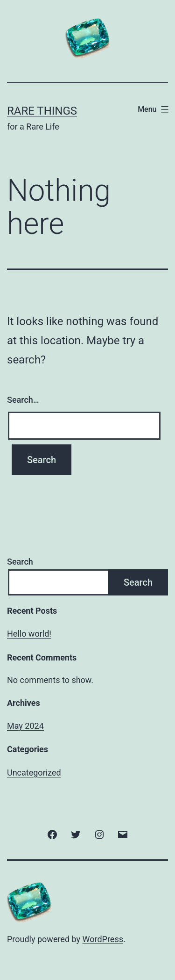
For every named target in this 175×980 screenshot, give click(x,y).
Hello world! (29, 634)
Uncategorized (34, 773)
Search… (23, 400)
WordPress (103, 939)
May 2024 (25, 726)
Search (20, 562)
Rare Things (42, 111)
